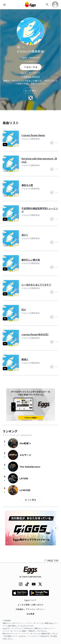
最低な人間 (27, 185)
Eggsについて (31, 600)
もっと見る (31, 90)
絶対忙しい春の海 (31, 260)
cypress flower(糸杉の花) (35, 334)
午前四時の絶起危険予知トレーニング (40, 210)
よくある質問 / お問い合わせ (30, 605)
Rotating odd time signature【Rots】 (39, 160)
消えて (25, 235)
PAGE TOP (51, 561)
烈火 (24, 309)
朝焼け (25, 359)
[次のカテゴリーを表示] (56, 528)
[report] (23, 47)
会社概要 (30, 614)
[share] (19, 47)
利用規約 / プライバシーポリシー (30, 609)
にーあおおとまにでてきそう (36, 285)
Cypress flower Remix (33, 135)
